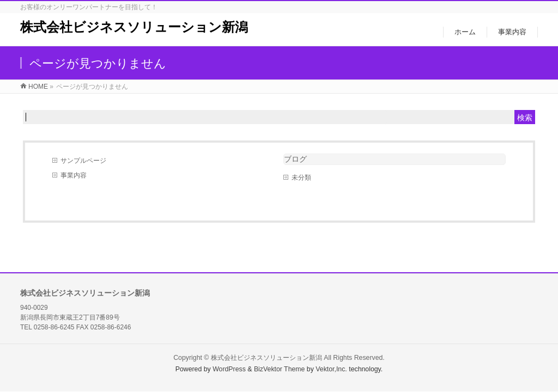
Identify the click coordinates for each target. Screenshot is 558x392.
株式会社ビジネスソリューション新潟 (134, 27)
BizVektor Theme (280, 369)
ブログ (295, 159)
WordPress (229, 369)
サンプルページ (83, 161)
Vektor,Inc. (331, 369)
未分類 (301, 177)
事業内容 (74, 175)
